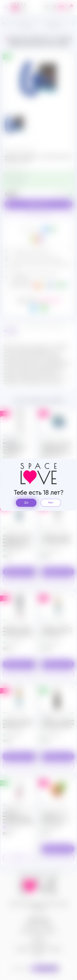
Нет (51, 503)
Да (26, 503)
